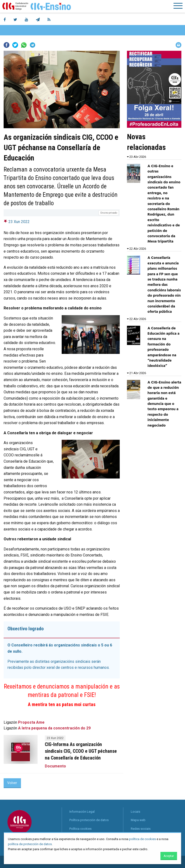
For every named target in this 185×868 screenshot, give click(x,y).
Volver (12, 783)
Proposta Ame (31, 722)
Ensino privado (109, 213)
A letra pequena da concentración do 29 (54, 728)
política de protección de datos (30, 844)
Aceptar (169, 856)
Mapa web (138, 820)
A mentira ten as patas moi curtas (62, 704)
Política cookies (80, 829)
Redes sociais (141, 829)
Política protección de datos (89, 820)
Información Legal (82, 812)
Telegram (33, 45)
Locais (135, 812)
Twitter (15, 45)
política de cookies (142, 839)
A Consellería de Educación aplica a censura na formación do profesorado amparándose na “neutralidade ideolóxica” (163, 347)
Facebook (7, 45)
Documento (55, 766)
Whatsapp (24, 45)
